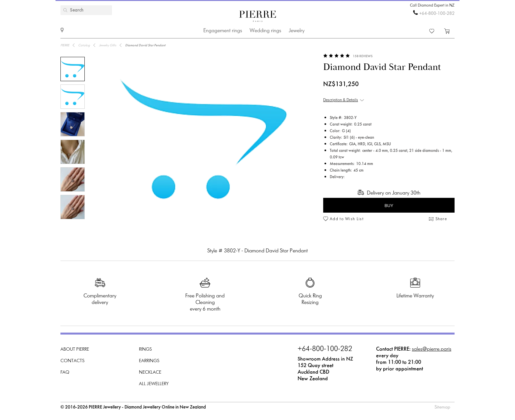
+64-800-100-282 (437, 14)
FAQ (65, 373)
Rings (145, 350)
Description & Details (341, 100)
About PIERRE (75, 350)
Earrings (149, 361)
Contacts (72, 361)
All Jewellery (154, 384)
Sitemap (442, 407)
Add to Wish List (347, 219)
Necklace (150, 373)
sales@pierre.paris (432, 349)
